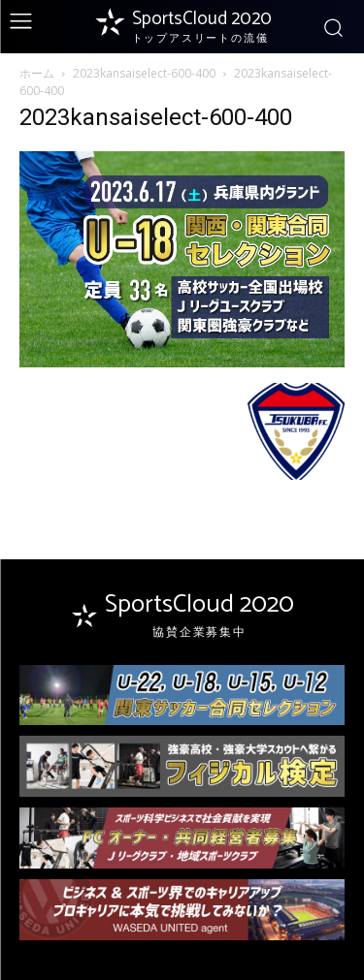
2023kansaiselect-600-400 (144, 73)
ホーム (37, 73)
